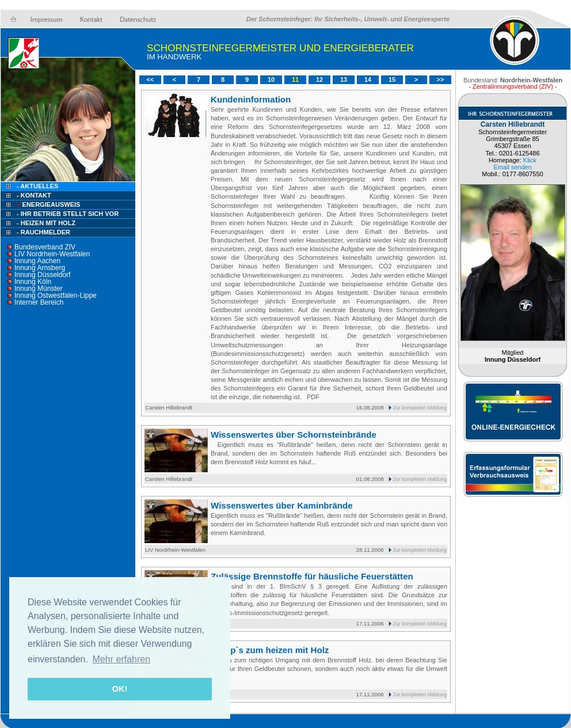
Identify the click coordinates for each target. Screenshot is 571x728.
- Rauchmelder (43, 232)
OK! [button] (120, 689)
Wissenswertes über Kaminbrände (282, 505)
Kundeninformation (251, 99)
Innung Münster (38, 289)
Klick (530, 160)
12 (319, 79)
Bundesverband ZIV (45, 247)
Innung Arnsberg (40, 268)
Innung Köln (33, 282)
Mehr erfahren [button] (122, 659)
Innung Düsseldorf (42, 275)
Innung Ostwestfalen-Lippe (56, 295)
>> (441, 79)
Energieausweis (47, 204)
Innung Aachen (37, 261)
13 (344, 79)
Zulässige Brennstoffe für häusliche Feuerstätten (312, 576)
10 (271, 79)
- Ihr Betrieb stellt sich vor (68, 214)
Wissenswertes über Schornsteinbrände (294, 435)
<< (151, 79)
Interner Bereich (39, 302)
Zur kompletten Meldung (420, 408)
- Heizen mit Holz (46, 223)
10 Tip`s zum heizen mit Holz (270, 650)
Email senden (513, 167)
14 (368, 79)
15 (392, 79)
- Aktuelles (37, 186)
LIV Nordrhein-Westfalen (52, 254)
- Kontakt (33, 195)
